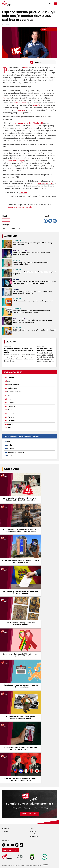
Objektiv (11, 413)
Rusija (13, 229)
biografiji (36, 105)
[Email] (55, 221)
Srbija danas (12, 388)
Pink (10, 410)
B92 (9, 399)
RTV (10, 428)
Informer (23, 192)
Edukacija (34, 837)
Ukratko (11, 342)
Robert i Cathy (20, 103)
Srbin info (11, 406)
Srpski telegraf (13, 385)
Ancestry (21, 110)
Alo (9, 381)
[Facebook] (46, 221)
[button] (55, 4)
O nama (5, 831)
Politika (11, 417)
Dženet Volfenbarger (15, 161)
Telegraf (11, 403)
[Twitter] (50, 221)
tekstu (26, 68)
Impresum (6, 829)
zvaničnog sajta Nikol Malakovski (29, 123)
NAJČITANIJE (10, 236)
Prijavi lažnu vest (30, 814)
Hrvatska (11, 449)
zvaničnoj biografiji (46, 183)
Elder (46, 865)
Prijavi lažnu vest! (10, 850)
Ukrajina (11, 456)
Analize (33, 829)
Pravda (11, 424)
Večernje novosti (14, 392)
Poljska (6, 229)
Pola (5, 98)
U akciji (33, 831)
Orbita (33, 834)
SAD (19, 229)
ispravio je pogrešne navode (20, 207)
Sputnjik (11, 421)
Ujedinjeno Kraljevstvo (16, 452)
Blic (9, 395)
